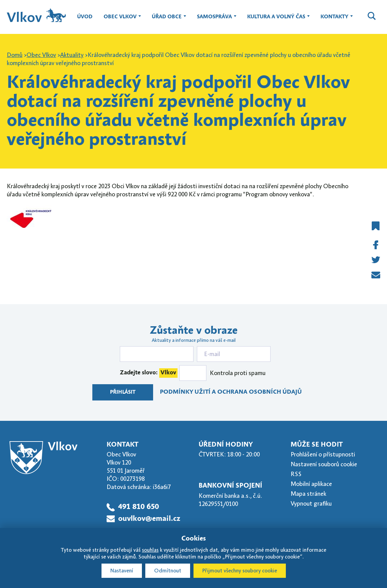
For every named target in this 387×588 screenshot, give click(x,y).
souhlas (150, 550)
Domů (15, 55)
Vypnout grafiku (311, 504)
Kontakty (334, 20)
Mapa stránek (308, 494)
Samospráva (214, 20)
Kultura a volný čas (276, 20)
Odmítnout (168, 571)
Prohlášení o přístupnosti (323, 454)
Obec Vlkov (120, 20)
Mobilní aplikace (311, 484)
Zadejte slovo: (149, 373)
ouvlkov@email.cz (149, 519)
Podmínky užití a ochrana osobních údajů (231, 392)
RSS (296, 474)
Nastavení (122, 571)
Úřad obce (167, 20)
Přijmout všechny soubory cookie (240, 571)
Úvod (85, 17)
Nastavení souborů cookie (324, 464)
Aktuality (72, 55)
